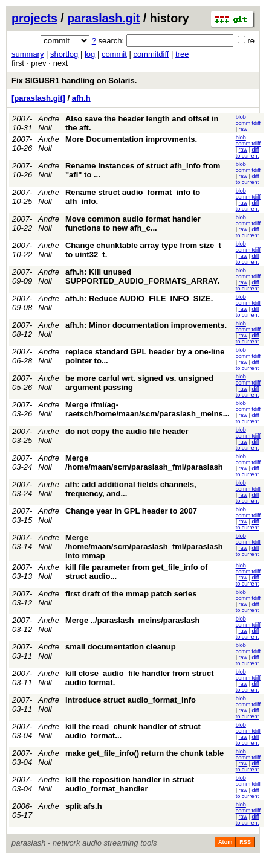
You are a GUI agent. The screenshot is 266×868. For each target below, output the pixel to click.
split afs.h (84, 806)
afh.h (81, 98)
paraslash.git (103, 18)
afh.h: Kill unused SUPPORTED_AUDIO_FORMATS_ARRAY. (142, 276)
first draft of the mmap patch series (131, 594)
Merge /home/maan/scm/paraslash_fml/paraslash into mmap (144, 547)
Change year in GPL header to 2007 (131, 511)
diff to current (248, 153)
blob (241, 117)
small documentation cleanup (121, 647)
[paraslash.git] (38, 98)
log (90, 54)
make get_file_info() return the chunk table (144, 753)
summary (28, 54)
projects (34, 18)
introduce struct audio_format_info (131, 700)
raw (243, 129)
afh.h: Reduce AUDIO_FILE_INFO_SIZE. (139, 298)
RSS (245, 842)
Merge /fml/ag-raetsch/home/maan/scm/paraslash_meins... (148, 409)
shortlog (64, 54)
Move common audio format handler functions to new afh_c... (133, 223)
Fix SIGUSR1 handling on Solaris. (74, 81)
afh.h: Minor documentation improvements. (146, 325)
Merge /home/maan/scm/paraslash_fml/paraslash (144, 462)
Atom (225, 842)
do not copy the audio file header (127, 431)
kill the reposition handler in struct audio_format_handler (130, 784)
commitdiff (151, 54)
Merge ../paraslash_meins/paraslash (133, 620)
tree (182, 54)
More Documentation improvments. (131, 139)
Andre (49, 806)
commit (114, 54)
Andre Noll (49, 123)
